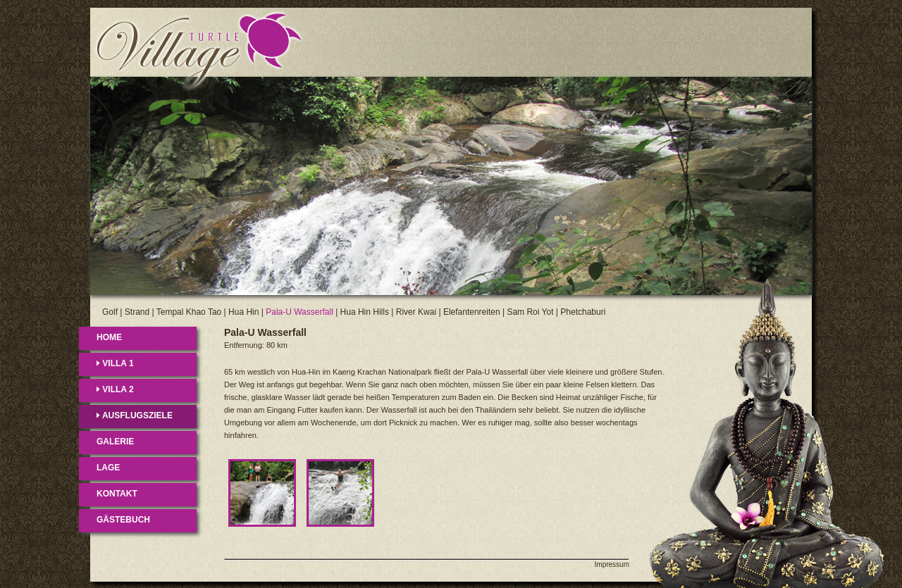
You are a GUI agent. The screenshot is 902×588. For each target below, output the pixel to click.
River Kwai (416, 312)
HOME (109, 337)
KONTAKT (117, 494)
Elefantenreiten (472, 312)
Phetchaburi (583, 312)
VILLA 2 (115, 389)
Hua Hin (243, 312)
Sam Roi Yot (530, 312)
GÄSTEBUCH (123, 520)
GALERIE (115, 442)
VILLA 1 (115, 363)
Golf (110, 312)
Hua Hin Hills (365, 312)
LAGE (108, 468)
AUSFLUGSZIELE (135, 415)
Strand (137, 312)
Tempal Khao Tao (189, 312)
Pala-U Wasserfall (299, 312)
